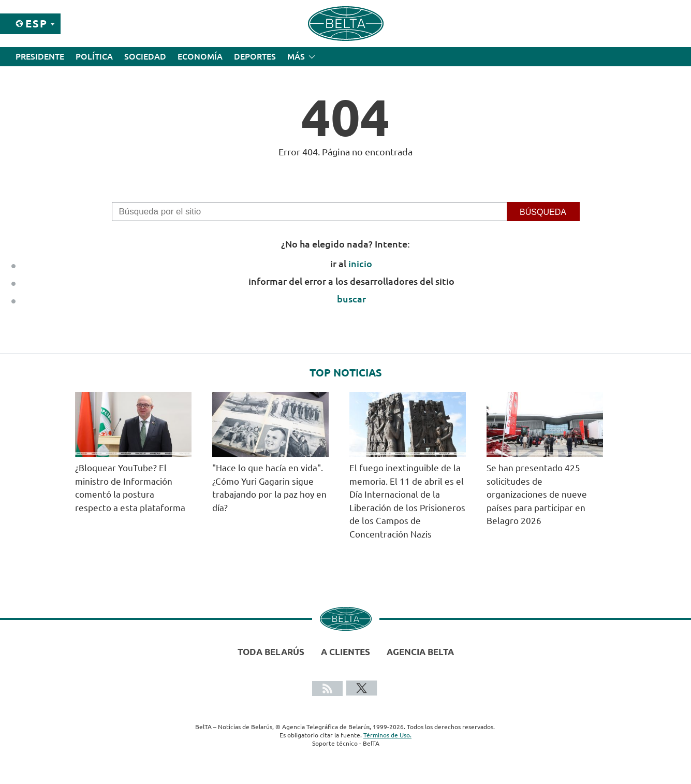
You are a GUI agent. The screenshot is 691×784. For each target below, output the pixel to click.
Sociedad (145, 56)
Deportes (255, 56)
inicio (360, 264)
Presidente (40, 56)
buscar (351, 299)
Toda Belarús (271, 652)
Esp (36, 24)
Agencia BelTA (420, 652)
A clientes (345, 652)
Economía (200, 56)
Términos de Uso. (387, 735)
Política (94, 56)
